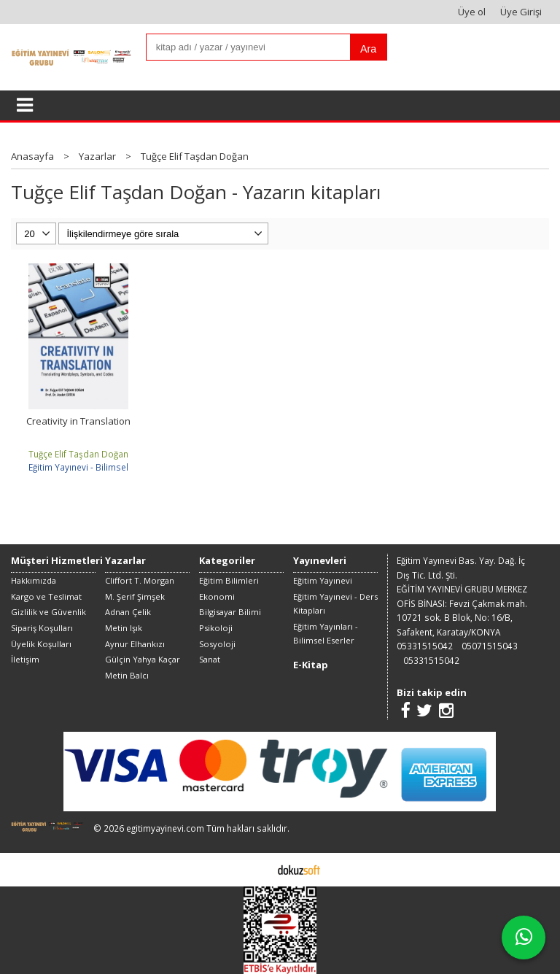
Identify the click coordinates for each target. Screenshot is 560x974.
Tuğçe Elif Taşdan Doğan (78, 454)
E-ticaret (257, 869)
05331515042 (425, 646)
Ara (368, 49)
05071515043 (490, 646)
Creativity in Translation (78, 421)
